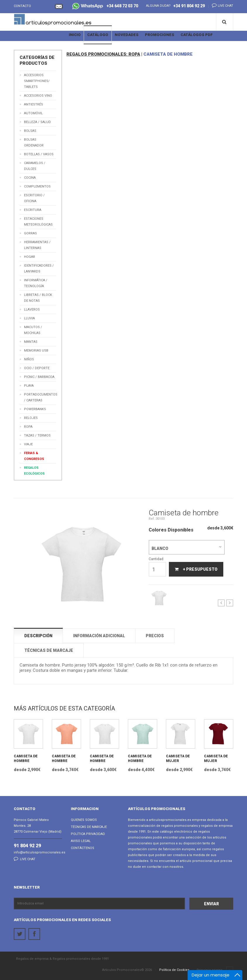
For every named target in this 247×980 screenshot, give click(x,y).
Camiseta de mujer (178, 759)
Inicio (75, 35)
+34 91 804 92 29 (189, 6)
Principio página (215, 970)
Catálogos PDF (197, 35)
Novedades (127, 35)
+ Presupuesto (196, 569)
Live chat (221, 5)
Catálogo (98, 35)
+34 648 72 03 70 (105, 7)
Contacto (22, 6)
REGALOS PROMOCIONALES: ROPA (103, 54)
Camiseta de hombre (26, 759)
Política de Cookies (174, 970)
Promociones (159, 35)
